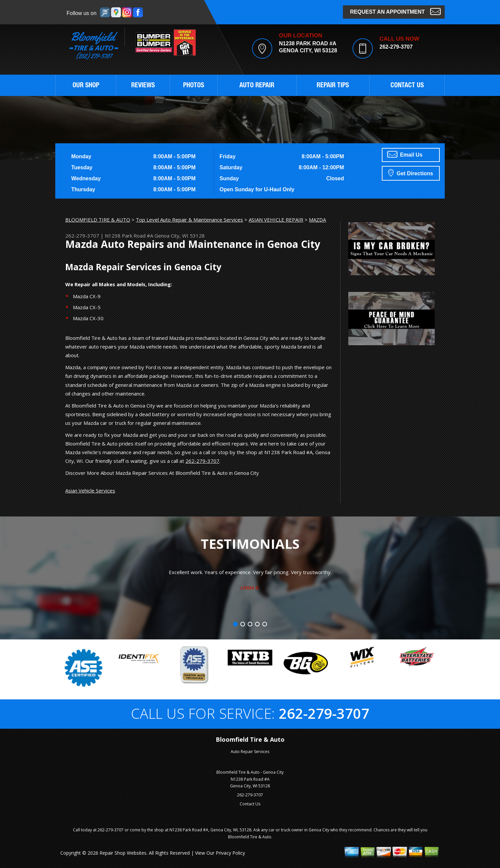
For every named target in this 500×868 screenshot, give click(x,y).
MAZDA (317, 220)
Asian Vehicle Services (90, 490)
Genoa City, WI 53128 (180, 236)
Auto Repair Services (250, 752)
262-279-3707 (396, 47)
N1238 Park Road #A (129, 236)
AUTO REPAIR (257, 86)
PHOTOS (194, 86)
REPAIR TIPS (333, 86)
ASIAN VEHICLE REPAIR (276, 220)
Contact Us (250, 804)
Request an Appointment (395, 11)
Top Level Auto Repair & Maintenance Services (189, 220)
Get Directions (411, 173)
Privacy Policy (230, 853)
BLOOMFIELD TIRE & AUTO (98, 220)
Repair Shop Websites (123, 853)
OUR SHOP (86, 86)
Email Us (405, 154)
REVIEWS (143, 86)
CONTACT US (407, 86)
